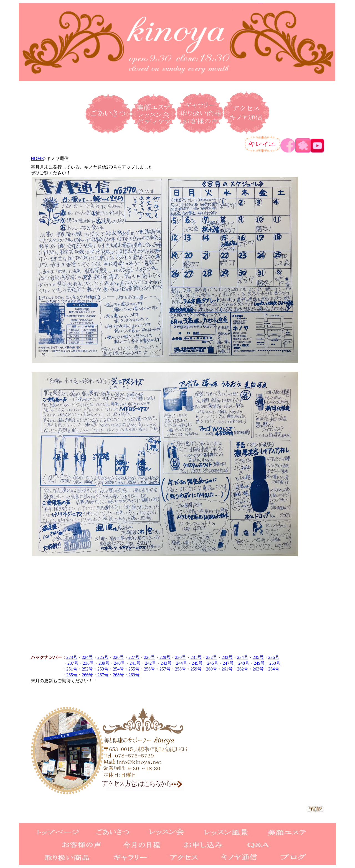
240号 (120, 663)
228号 (149, 657)
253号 (103, 669)
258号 (181, 669)
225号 (103, 657)
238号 (88, 663)
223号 (72, 657)
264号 (274, 669)
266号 (87, 675)
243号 (166, 663)
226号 (118, 657)
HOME (37, 158)
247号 (228, 663)
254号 (118, 669)
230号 (181, 657)
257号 (165, 669)
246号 (213, 663)
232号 (212, 657)
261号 (227, 669)
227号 (134, 657)
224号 (87, 657)
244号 (182, 663)
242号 (151, 663)
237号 (73, 663)
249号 (259, 663)
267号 (103, 675)
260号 (212, 669)
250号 (275, 663)
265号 (72, 675)
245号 (197, 663)
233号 (227, 657)
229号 (165, 657)
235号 (258, 657)
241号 (135, 663)
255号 (134, 669)
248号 (244, 663)
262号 (243, 669)
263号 (258, 669)
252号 (87, 669)
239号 (104, 663)
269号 (134, 675)
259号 (196, 669)
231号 (196, 657)
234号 (243, 657)
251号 (72, 669)
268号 (118, 675)
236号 (274, 657)
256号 (149, 669)
